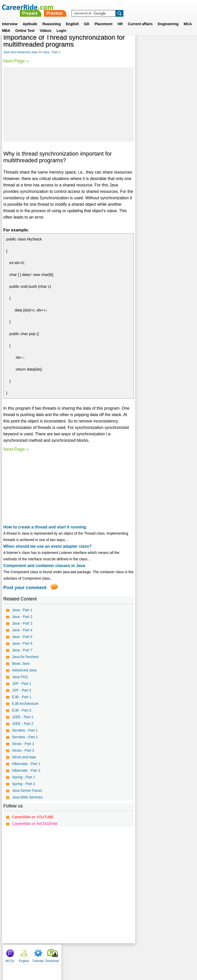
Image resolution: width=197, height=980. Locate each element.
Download (185, 46)
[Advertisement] (68, 104)
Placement (103, 18)
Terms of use (96, 953)
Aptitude (30, 18)
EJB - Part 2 (22, 710)
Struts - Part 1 (23, 744)
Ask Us (117, 953)
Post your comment (25, 588)
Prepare (102, 7)
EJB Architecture (25, 704)
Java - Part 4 (22, 630)
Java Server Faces (27, 790)
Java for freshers (25, 657)
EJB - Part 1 (22, 697)
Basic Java (21, 663)
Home (35, 953)
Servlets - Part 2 (25, 737)
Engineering (168, 18)
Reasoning (52, 18)
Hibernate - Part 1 (26, 764)
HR (120, 18)
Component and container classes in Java (44, 566)
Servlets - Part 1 (25, 730)
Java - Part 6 (22, 643)
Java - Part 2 (52, 52)
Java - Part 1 (22, 610)
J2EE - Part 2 (23, 724)
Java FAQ (20, 677)
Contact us (72, 953)
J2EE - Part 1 (23, 717)
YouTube (135, 953)
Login (61, 24)
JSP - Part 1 (22, 684)
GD (87, 18)
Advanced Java (24, 670)
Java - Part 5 (22, 637)
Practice (126, 7)
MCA (188, 18)
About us (52, 953)
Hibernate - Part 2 (26, 770)
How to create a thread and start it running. (45, 527)
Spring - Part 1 (24, 777)
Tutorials (171, 46)
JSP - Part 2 (22, 690)
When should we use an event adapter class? (47, 546)
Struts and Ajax (24, 757)
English (72, 18)
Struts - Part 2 (23, 750)
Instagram (155, 953)
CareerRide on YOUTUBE (33, 817)
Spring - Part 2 (24, 784)
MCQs (143, 46)
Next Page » (16, 61)
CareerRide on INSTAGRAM (35, 824)
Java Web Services (27, 797)
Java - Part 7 (22, 650)
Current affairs (140, 18)
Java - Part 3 (22, 623)
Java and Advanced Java (20, 52)
